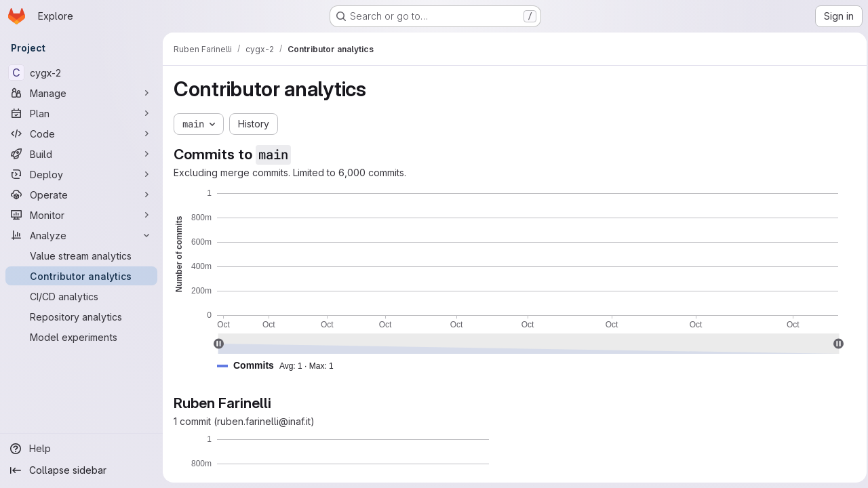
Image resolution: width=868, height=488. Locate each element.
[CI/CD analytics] (81, 296)
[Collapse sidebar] (81, 470)
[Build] (81, 154)
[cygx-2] (81, 73)
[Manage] (81, 93)
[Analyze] (81, 235)
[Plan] (81, 113)
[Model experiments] (81, 337)
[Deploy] (81, 174)
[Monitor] (81, 215)
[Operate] (81, 195)
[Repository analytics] (81, 317)
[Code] (81, 134)
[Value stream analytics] (81, 256)
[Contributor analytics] (81, 276)
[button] (281, 366)
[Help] (81, 449)
